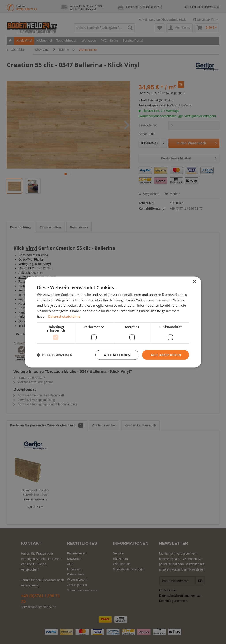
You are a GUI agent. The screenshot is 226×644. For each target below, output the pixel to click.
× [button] (194, 282)
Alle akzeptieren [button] (166, 355)
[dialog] (113, 322)
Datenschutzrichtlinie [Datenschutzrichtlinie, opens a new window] (64, 316)
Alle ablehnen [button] (117, 355)
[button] (55, 355)
